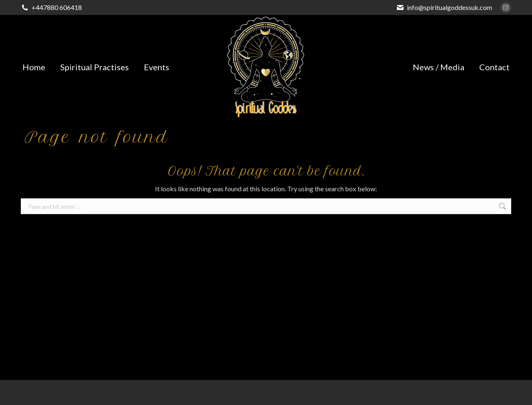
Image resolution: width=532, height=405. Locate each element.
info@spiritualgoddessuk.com (449, 7)
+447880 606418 (57, 7)
